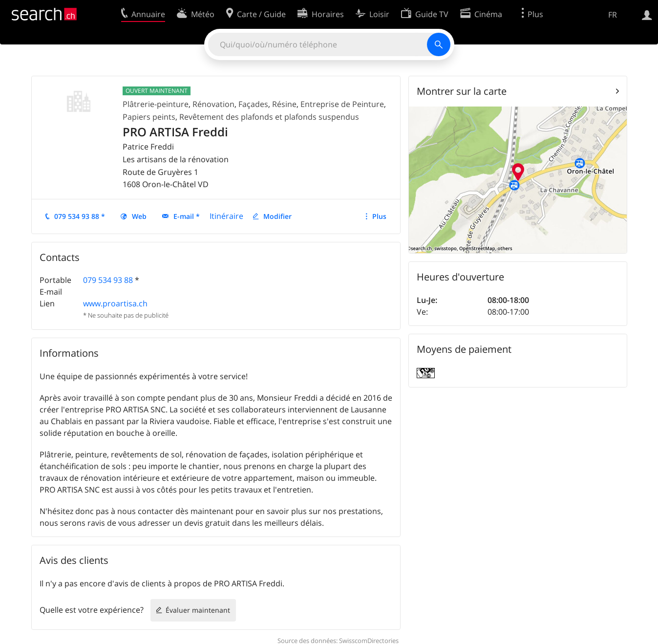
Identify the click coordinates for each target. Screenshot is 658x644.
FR (613, 15)
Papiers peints (149, 117)
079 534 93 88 (108, 280)
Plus (379, 216)
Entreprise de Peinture (342, 104)
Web (139, 216)
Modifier (277, 216)
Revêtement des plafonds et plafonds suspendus (269, 117)
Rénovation (213, 104)
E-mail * (187, 216)
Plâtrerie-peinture (156, 104)
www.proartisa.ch (115, 303)
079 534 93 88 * (80, 216)
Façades (253, 104)
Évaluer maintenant (198, 610)
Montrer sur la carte (462, 91)
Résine (284, 104)
